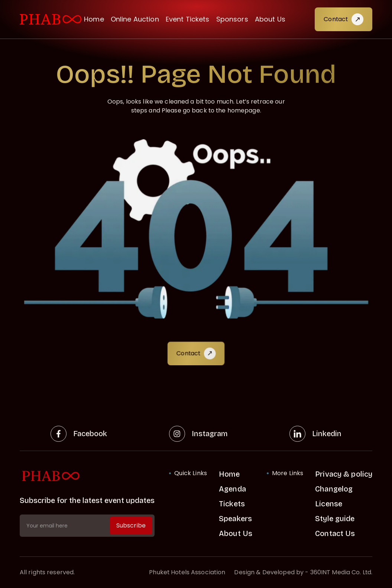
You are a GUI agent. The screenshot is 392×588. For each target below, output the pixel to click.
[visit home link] (51, 19)
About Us (270, 19)
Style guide (335, 519)
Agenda (232, 489)
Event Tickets (188, 19)
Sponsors (232, 19)
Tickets (232, 504)
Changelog (334, 489)
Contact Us (335, 533)
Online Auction (135, 19)
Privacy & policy (344, 474)
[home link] (87, 476)
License (329, 504)
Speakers (235, 519)
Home (94, 19)
